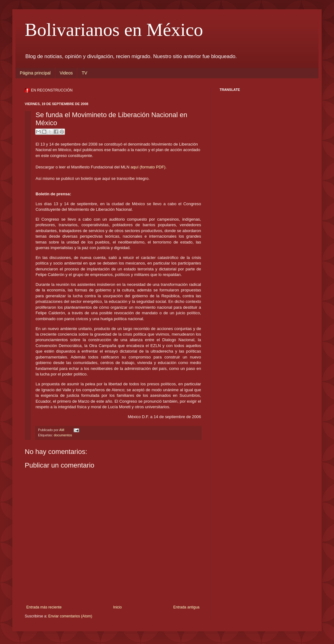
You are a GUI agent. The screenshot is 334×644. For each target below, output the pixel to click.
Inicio (118, 607)
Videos (66, 73)
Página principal (35, 73)
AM (62, 430)
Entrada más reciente (44, 607)
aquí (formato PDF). (149, 167)
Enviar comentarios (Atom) (70, 616)
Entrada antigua (186, 607)
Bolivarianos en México (114, 30)
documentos (63, 435)
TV (84, 73)
